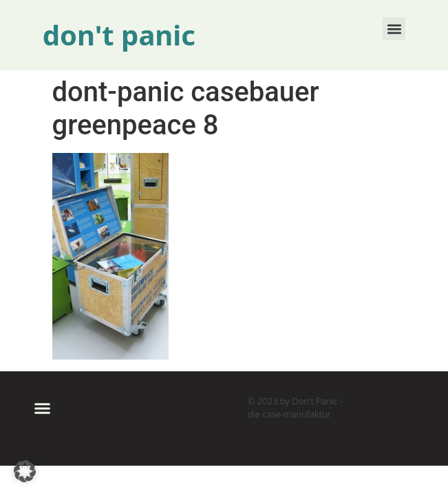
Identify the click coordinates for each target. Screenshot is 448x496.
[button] (394, 29)
